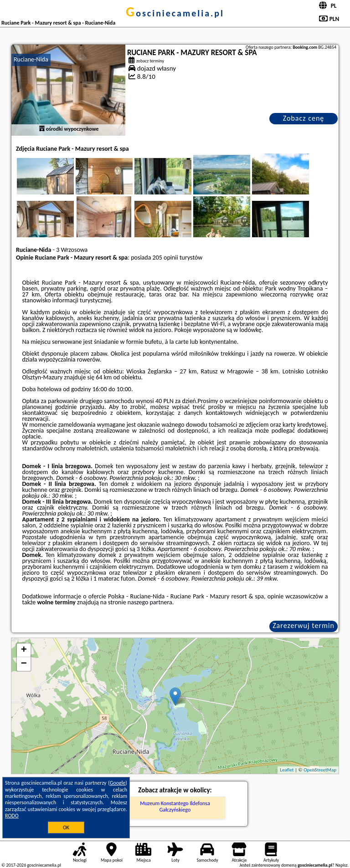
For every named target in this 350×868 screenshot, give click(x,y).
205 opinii (165, 258)
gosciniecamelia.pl (175, 13)
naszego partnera (150, 602)
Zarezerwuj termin (304, 625)
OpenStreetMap (320, 770)
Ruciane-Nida (31, 59)
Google (118, 783)
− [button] (24, 664)
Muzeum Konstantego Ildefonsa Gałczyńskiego (175, 807)
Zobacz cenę (304, 118)
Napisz (342, 865)
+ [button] (24, 650)
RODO (12, 816)
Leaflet (287, 770)
